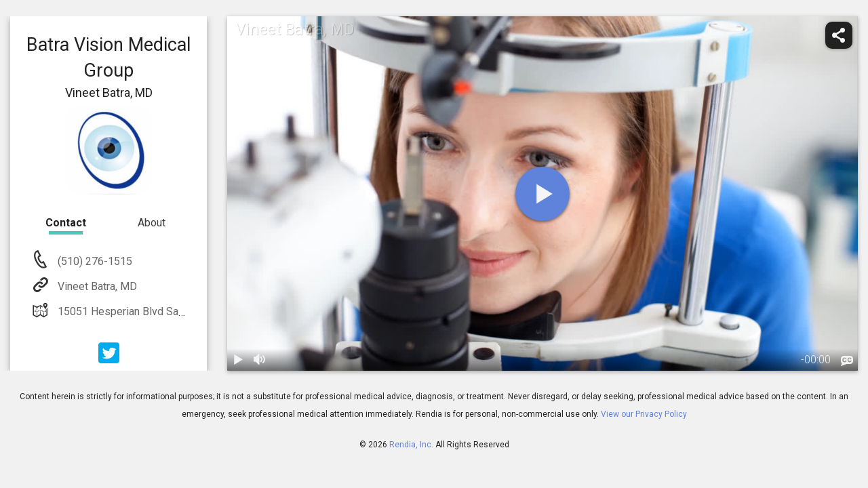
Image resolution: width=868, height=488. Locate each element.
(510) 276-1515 (94, 261)
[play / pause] (238, 360)
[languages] (847, 361)
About (152, 223)
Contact (66, 223)
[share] (839, 35)
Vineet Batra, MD (96, 286)
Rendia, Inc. (411, 445)
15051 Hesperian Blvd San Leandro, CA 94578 (166, 311)
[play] (542, 194)
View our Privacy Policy (644, 414)
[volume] (260, 360)
